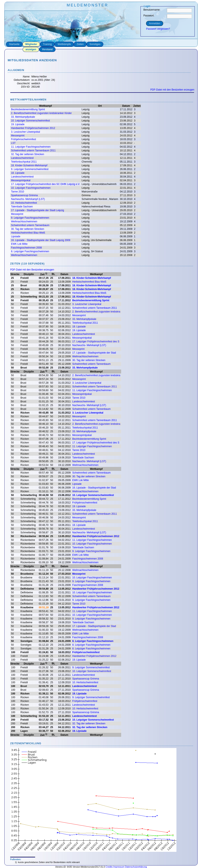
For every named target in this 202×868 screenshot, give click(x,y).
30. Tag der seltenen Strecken (28, 229)
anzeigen (31, 49)
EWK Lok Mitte (19, 244)
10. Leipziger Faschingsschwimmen (31, 188)
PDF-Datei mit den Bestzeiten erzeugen (172, 90)
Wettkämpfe (64, 44)
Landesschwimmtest (22, 158)
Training (47, 44)
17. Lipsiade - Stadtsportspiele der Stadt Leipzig (38, 210)
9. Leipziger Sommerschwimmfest (30, 169)
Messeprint (17, 214)
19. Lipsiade (18, 124)
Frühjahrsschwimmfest (23, 139)
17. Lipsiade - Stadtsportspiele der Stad (94, 353)
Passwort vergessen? (158, 29)
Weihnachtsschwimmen (24, 222)
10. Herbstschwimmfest (24, 203)
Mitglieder (31, 44)
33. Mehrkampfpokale (23, 117)
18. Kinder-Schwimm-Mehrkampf (29, 165)
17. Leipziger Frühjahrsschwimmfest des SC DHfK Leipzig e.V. (46, 184)
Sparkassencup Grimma (24, 195)
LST (13, 143)
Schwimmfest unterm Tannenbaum (30, 225)
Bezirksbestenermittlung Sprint (28, 109)
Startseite (14, 44)
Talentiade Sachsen (22, 207)
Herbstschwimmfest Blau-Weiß (28, 233)
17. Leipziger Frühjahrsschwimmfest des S (96, 342)
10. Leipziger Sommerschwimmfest (30, 121)
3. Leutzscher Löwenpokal (25, 132)
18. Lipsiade (18, 173)
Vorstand (47, 49)
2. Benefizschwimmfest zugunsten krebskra (96, 312)
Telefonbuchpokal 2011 (24, 162)
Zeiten (80, 44)
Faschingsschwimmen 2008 (26, 248)
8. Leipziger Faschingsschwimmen (30, 251)
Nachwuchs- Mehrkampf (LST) (28, 199)
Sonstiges (95, 44)
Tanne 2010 (18, 192)
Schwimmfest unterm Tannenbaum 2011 (33, 151)
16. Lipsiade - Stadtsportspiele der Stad (94, 488)
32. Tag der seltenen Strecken (28, 154)
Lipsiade (16, 236)
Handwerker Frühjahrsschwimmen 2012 (33, 128)
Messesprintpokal (21, 180)
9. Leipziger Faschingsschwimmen (30, 218)
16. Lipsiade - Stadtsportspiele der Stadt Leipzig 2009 (41, 240)
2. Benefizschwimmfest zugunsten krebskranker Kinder (41, 113)
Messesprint (18, 136)
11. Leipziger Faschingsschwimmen (31, 147)
